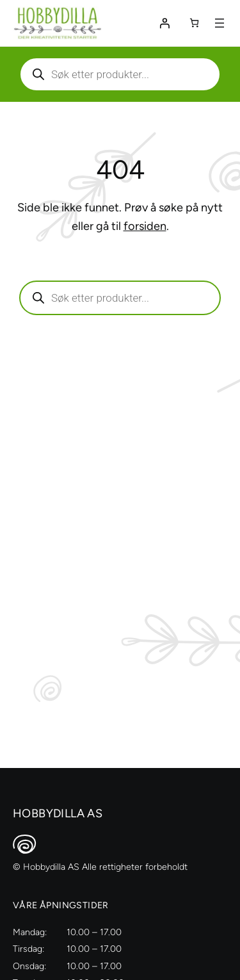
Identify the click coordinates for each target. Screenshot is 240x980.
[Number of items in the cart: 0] (194, 23)
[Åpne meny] (220, 23)
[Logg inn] (164, 23)
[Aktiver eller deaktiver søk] (120, 74)
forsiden (145, 226)
